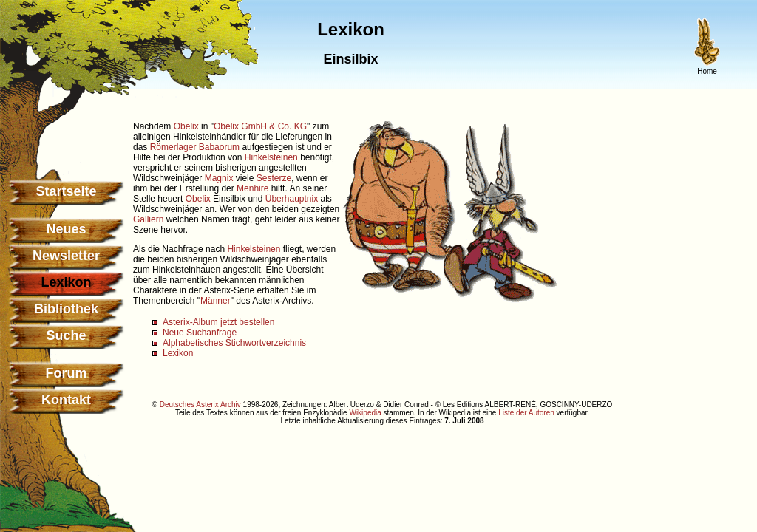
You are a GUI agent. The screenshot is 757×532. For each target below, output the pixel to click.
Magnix (219, 178)
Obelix (186, 126)
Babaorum (219, 147)
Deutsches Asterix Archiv (200, 405)
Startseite (66, 191)
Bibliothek (66, 309)
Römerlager (173, 147)
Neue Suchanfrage (200, 332)
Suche (66, 335)
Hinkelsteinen (271, 157)
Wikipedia (365, 413)
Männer (215, 301)
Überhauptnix (292, 199)
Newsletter (66, 256)
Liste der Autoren (526, 413)
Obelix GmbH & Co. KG (260, 126)
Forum (67, 373)
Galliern (148, 219)
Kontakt (66, 400)
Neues (66, 229)
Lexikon (178, 353)
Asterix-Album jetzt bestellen (218, 322)
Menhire (252, 188)
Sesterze (274, 178)
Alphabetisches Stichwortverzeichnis (234, 343)
